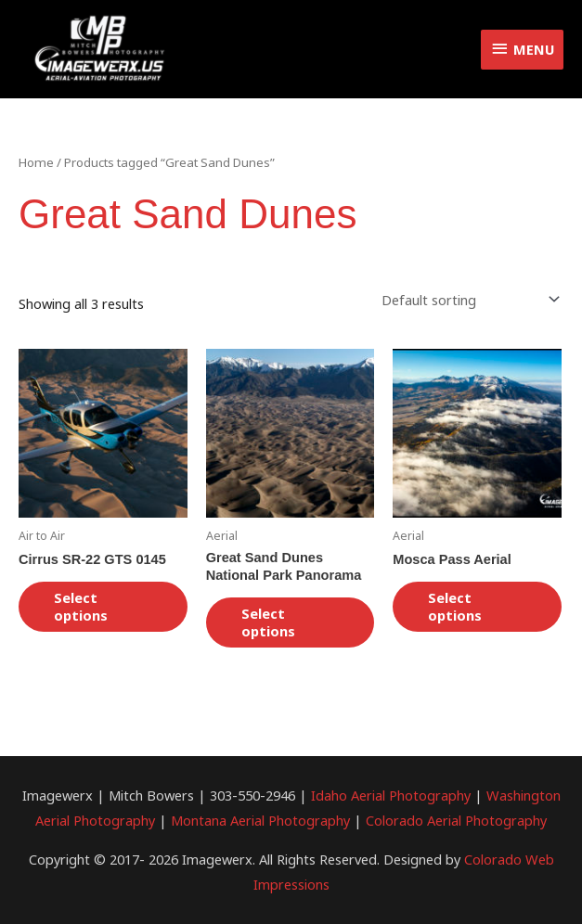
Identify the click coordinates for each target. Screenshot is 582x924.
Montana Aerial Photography (260, 820)
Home (36, 162)
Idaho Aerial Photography (391, 795)
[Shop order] (467, 299)
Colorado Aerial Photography (456, 820)
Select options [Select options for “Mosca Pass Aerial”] (455, 606)
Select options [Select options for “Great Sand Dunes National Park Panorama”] (268, 622)
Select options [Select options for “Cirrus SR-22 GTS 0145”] (81, 606)
